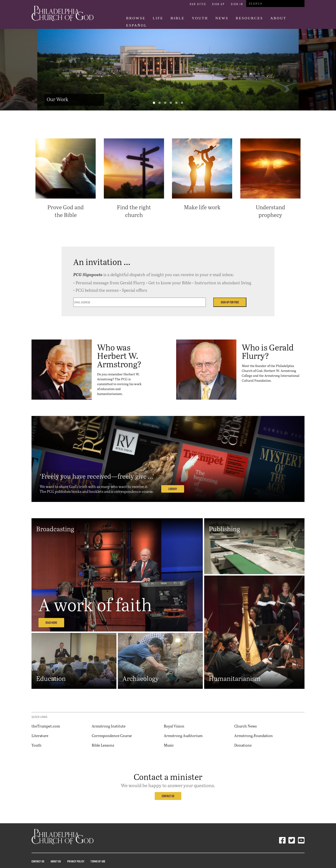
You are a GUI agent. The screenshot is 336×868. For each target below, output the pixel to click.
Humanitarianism (235, 678)
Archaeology (141, 678)
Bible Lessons (103, 745)
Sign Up (219, 4)
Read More (51, 623)
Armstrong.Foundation (254, 736)
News (222, 18)
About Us (56, 861)
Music (169, 745)
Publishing (224, 529)
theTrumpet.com (46, 726)
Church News (245, 726)
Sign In (237, 4)
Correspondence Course (112, 736)
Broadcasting (55, 529)
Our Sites (198, 4)
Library (173, 489)
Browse (136, 18)
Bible (178, 18)
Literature (40, 736)
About (278, 18)
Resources (249, 18)
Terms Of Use (98, 861)
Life (158, 18)
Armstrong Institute (109, 726)
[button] (154, 103)
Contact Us (168, 796)
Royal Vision (174, 726)
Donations (243, 745)
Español (137, 25)
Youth (200, 18)
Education (51, 678)
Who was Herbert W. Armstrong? (119, 356)
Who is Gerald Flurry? (268, 351)
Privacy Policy (76, 861)
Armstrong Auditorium (183, 736)
